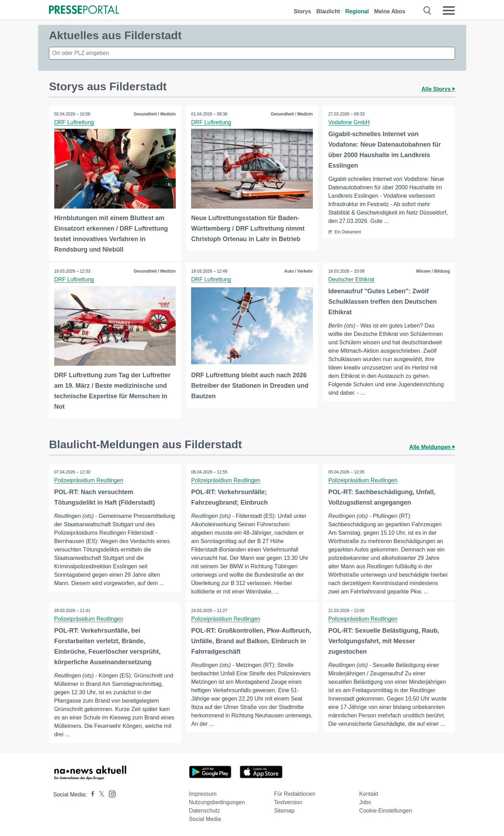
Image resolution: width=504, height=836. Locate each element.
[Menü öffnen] (449, 10)
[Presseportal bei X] (100, 795)
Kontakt (369, 794)
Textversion (288, 802)
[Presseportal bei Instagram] (110, 793)
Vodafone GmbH (349, 122)
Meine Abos (390, 11)
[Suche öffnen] (428, 10)
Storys (302, 11)
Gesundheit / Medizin (155, 114)
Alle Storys (438, 89)
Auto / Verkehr (298, 271)
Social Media (205, 819)
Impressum (203, 794)
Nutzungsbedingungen (217, 802)
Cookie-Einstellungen (386, 811)
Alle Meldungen (432, 447)
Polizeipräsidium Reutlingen (89, 480)
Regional (357, 11)
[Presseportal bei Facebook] (91, 795)
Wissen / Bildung (433, 271)
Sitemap (284, 811)
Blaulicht (328, 11)
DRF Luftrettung (74, 122)
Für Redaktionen (295, 794)
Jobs (365, 802)
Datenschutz (205, 811)
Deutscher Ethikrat (351, 279)
